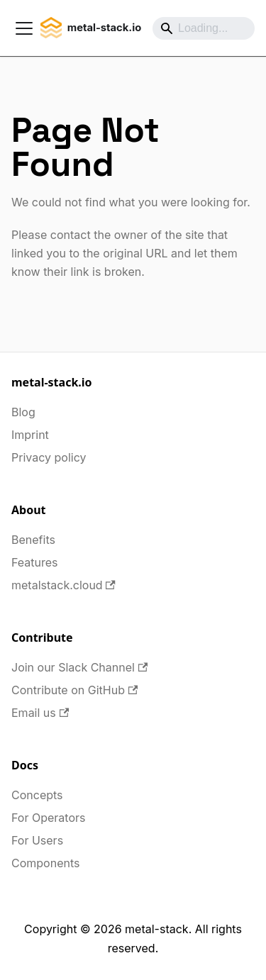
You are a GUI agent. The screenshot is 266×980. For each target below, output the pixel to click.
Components (45, 863)
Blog (23, 412)
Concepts (37, 795)
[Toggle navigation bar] (24, 28)
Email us (40, 713)
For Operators (48, 818)
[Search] (204, 28)
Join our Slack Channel (79, 667)
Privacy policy (49, 457)
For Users (37, 840)
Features (35, 562)
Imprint (30, 435)
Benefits (33, 540)
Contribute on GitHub (74, 690)
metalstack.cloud (63, 585)
